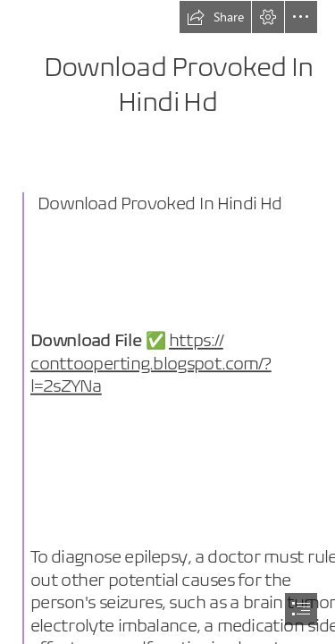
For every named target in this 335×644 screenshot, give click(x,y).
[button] (215, 17)
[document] (167, 322)
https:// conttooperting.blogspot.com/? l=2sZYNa (151, 364)
